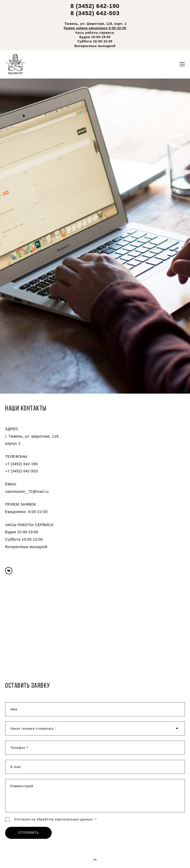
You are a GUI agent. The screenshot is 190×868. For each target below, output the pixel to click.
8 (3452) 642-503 (95, 13)
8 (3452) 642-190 (95, 6)
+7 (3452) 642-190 (21, 464)
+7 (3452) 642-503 (21, 471)
